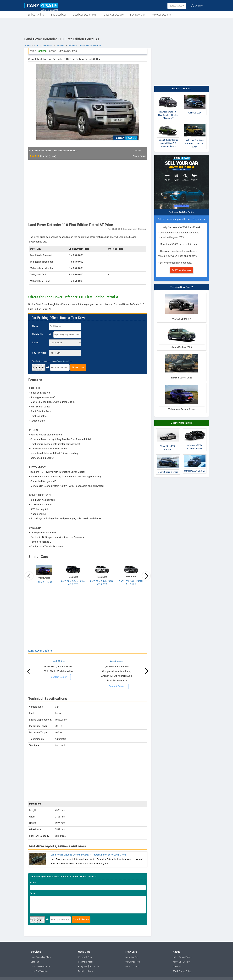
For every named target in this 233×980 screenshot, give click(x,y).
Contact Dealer (59, 677)
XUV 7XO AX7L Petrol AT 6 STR (102, 583)
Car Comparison (133, 962)
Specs (53, 51)
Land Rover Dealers (40, 651)
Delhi (80, 971)
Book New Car (132, 957)
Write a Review (139, 156)
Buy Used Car (59, 15)
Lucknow (89, 971)
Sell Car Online (36, 15)
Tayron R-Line (44, 582)
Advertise (177, 967)
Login (197, 6)
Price (33, 51)
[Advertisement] (116, 27)
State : (36, 343)
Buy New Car (138, 15)
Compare (137, 151)
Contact (187, 962)
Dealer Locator (132, 967)
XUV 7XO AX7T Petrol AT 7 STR (131, 583)
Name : (36, 326)
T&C (175, 971)
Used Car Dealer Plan (85, 15)
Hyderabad (94, 967)
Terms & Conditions (65, 361)
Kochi (90, 962)
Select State (177, 6)
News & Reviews (68, 51)
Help (175, 957)
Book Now (78, 367)
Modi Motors (59, 661)
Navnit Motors (117, 661)
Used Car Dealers (114, 15)
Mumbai (82, 957)
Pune (90, 957)
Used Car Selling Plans (41, 957)
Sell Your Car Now (182, 270)
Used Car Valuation (39, 971)
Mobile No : (38, 335)
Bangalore (83, 967)
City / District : (40, 353)
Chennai (82, 962)
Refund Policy (185, 957)
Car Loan (35, 962)
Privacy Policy (185, 971)
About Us (177, 962)
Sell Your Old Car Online (182, 212)
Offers (42, 51)
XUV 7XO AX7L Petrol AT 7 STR (73, 583)
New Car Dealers (161, 15)
